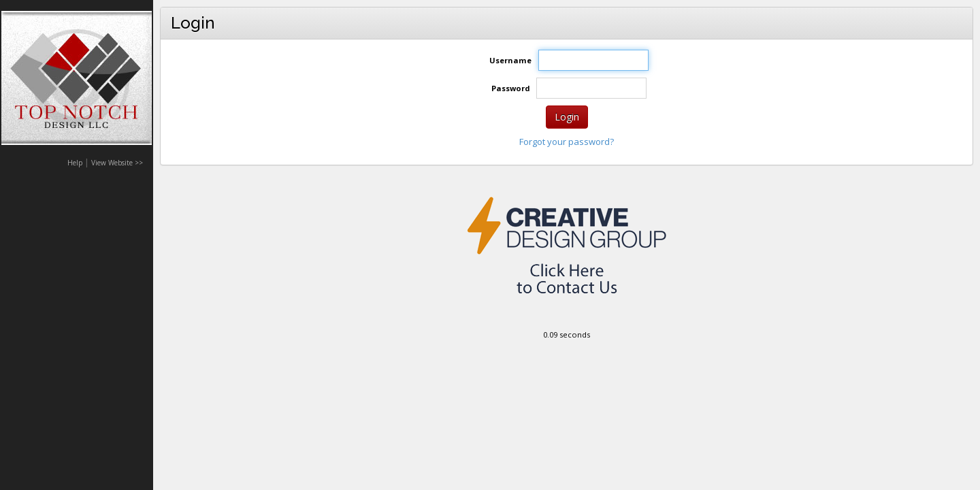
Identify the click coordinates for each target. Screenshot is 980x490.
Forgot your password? (567, 142)
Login (567, 117)
